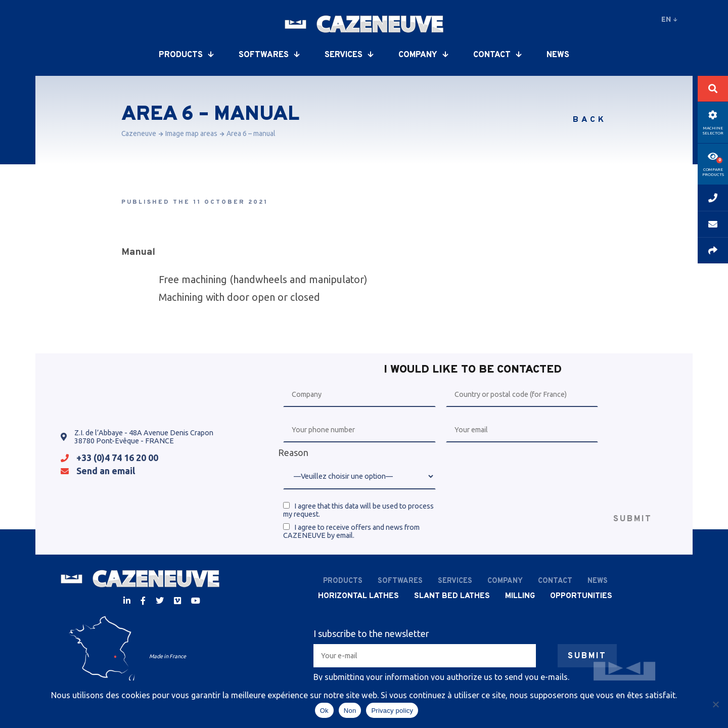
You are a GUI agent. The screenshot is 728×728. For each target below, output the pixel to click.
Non (350, 711)
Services (349, 55)
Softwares (269, 55)
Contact (497, 55)
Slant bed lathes (452, 596)
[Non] (715, 704)
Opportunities (581, 596)
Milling (520, 596)
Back (590, 120)
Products (186, 55)
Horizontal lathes (358, 596)
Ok (324, 711)
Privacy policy (392, 711)
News (558, 55)
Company (423, 55)
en (669, 19)
